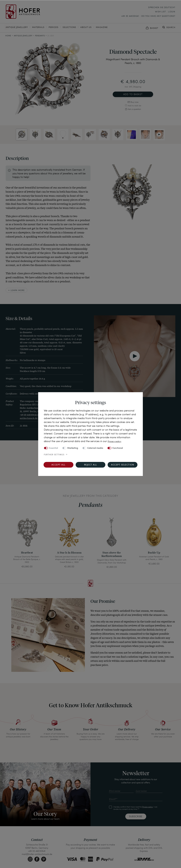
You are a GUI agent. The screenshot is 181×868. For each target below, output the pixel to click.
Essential (53, 448)
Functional (118, 448)
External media (95, 448)
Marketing (73, 448)
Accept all (58, 465)
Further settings (54, 455)
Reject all (91, 465)
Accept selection (123, 465)
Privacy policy (116, 441)
